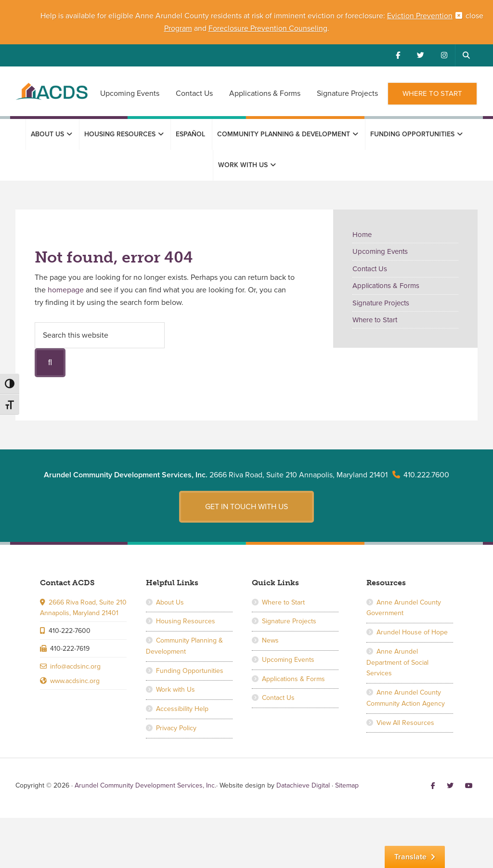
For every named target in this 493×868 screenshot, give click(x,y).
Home (362, 235)
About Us (170, 602)
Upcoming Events (380, 251)
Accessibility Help (182, 709)
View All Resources (405, 723)
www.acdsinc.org (75, 681)
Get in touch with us (246, 507)
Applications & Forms (386, 286)
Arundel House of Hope (412, 632)
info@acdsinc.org (75, 666)
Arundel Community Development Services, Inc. (52, 97)
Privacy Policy (176, 728)
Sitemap (347, 785)
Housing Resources (186, 621)
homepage (66, 290)
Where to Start (375, 320)
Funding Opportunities (190, 671)
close (474, 16)
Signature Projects (381, 303)
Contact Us (370, 269)
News (270, 640)
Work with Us (175, 690)
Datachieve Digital (303, 785)
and (200, 28)
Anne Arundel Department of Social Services (397, 663)
